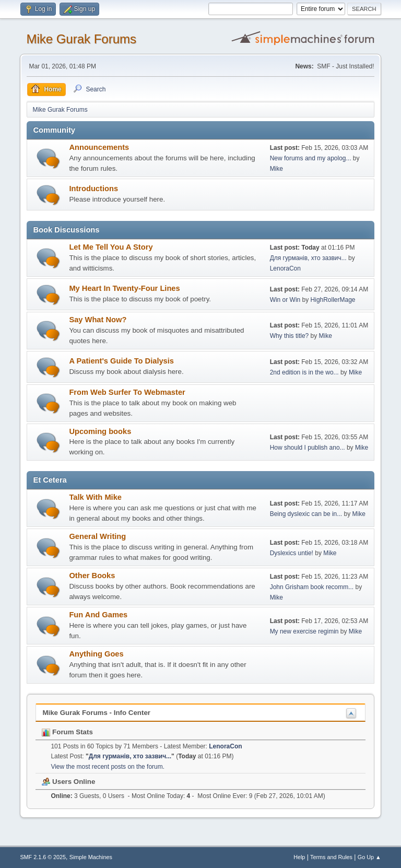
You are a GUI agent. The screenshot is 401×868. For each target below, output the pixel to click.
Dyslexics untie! (292, 553)
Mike (276, 169)
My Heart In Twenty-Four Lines (124, 288)
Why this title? (290, 336)
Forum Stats (67, 732)
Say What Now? (98, 320)
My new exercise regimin (304, 631)
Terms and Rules (331, 857)
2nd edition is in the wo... (304, 372)
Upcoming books (100, 431)
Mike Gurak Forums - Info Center (96, 713)
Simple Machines (91, 857)
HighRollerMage (333, 300)
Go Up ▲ (369, 857)
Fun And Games (98, 615)
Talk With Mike (95, 497)
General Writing (97, 536)
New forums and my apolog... (311, 158)
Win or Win (285, 300)
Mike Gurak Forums (81, 39)
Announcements (99, 147)
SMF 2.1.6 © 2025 (43, 857)
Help (299, 857)
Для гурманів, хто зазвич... (308, 258)
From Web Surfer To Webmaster (127, 392)
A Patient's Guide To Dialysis (121, 361)
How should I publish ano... (308, 448)
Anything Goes (96, 654)
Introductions (93, 189)
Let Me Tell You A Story (111, 247)
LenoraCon (285, 268)
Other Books (92, 576)
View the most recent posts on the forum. (108, 767)
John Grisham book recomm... (312, 587)
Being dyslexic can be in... (306, 514)
